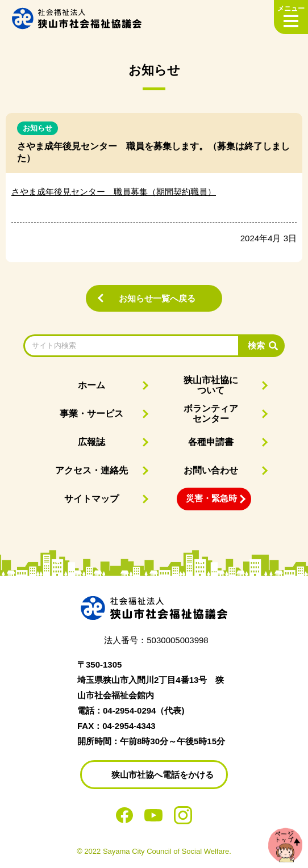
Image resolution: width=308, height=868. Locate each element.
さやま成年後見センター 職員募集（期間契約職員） (114, 192)
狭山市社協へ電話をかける (163, 775)
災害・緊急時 (211, 498)
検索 (256, 345)
